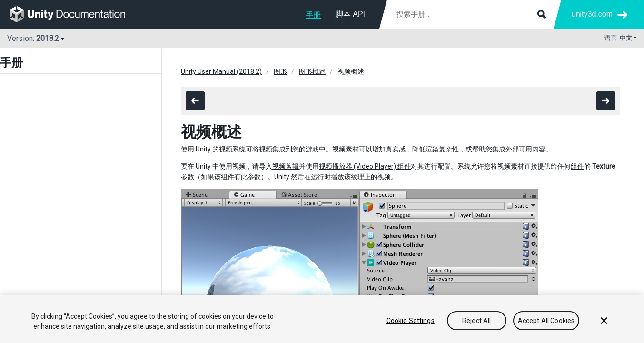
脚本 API (350, 14)
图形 (280, 71)
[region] (322, 319)
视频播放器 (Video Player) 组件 (365, 166)
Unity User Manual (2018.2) (221, 71)
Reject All (476, 321)
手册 (313, 15)
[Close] (604, 321)
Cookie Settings (411, 321)
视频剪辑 (286, 166)
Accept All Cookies (546, 321)
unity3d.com (592, 14)
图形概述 (312, 71)
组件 (577, 166)
